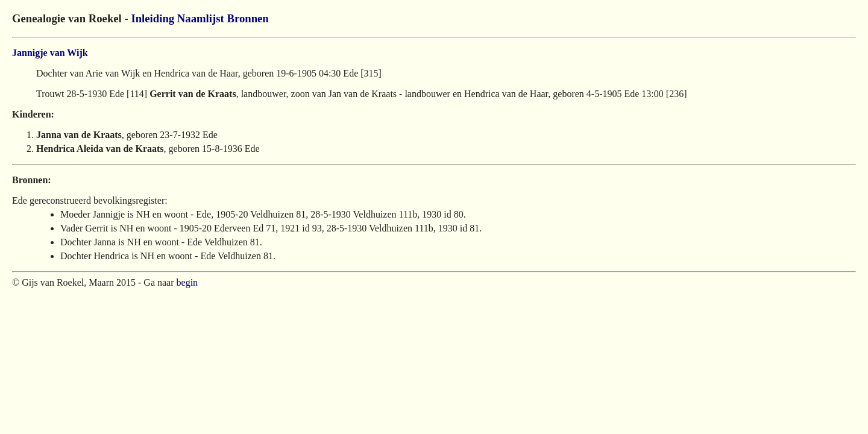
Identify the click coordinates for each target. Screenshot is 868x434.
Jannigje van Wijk (50, 53)
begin (187, 282)
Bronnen (247, 18)
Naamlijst (201, 18)
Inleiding (153, 18)
